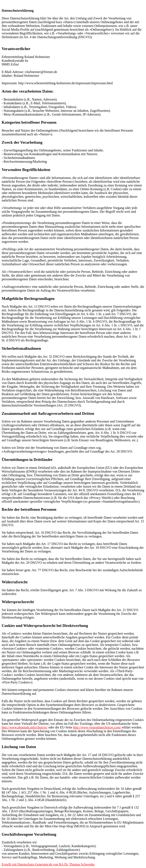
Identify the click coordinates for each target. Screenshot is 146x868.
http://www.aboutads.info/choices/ (25, 727)
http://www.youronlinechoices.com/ (97, 727)
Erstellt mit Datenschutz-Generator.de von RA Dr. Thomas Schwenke (48, 864)
